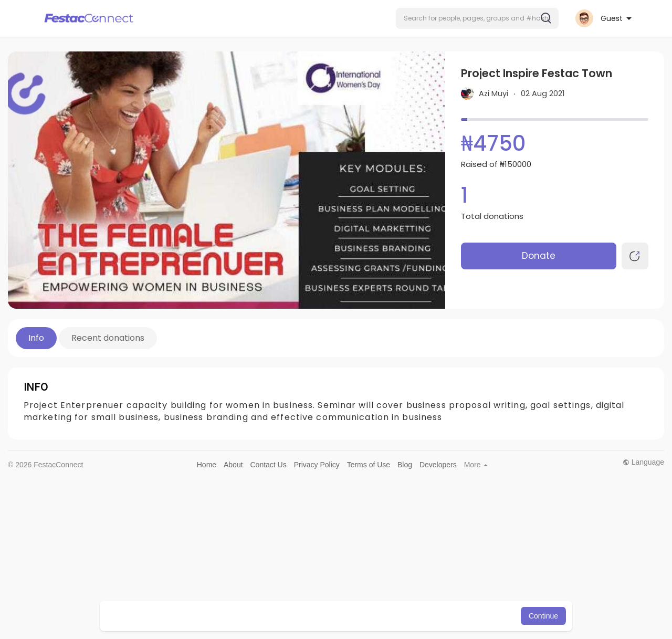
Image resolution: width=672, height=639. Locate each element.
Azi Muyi (493, 93)
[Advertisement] (323, 555)
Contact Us (268, 465)
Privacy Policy (317, 465)
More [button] (476, 465)
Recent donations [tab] (108, 338)
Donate (539, 256)
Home (207, 465)
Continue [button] (543, 616)
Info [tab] (36, 338)
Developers (438, 465)
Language (643, 462)
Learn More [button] (390, 616)
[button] (477, 18)
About (233, 465)
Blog (405, 465)
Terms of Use (369, 465)
